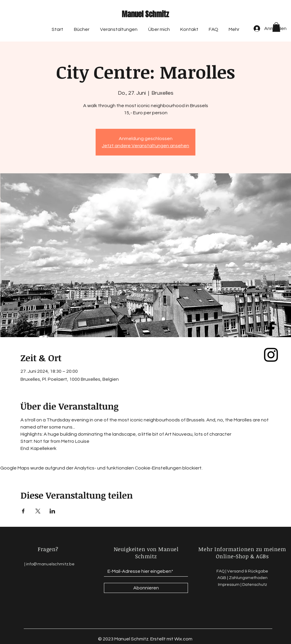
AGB (222, 578)
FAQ (220, 571)
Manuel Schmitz (145, 14)
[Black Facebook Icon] (271, 329)
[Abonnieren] (146, 588)
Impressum (229, 585)
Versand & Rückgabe (248, 571)
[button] (276, 27)
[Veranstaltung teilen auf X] (38, 511)
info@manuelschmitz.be (50, 564)
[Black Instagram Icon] (271, 355)
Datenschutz (255, 585)
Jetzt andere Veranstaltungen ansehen (145, 146)
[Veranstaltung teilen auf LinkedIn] (52, 511)
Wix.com (183, 639)
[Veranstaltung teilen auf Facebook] (23, 511)
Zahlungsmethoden (248, 578)
